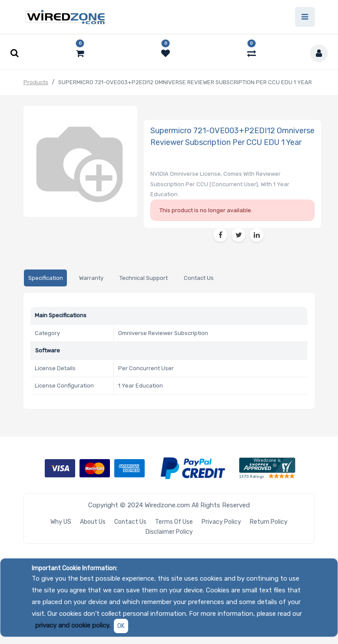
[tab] (45, 278)
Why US (61, 522)
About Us (93, 522)
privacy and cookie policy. (73, 625)
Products (36, 82)
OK (121, 626)
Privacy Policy (221, 522)
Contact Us (130, 522)
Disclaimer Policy (169, 532)
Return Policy (269, 522)
